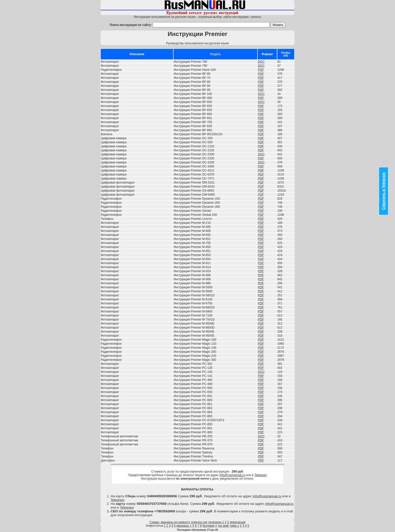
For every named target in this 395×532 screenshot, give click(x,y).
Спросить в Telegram (384, 191)
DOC (261, 62)
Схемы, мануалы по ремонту (170, 522)
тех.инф (223, 526)
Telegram (261, 475)
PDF (261, 70)
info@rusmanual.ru (232, 475)
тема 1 (234, 526)
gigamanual (238, 522)
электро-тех (199, 522)
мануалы (183, 526)
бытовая (208, 526)
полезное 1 (216, 522)
